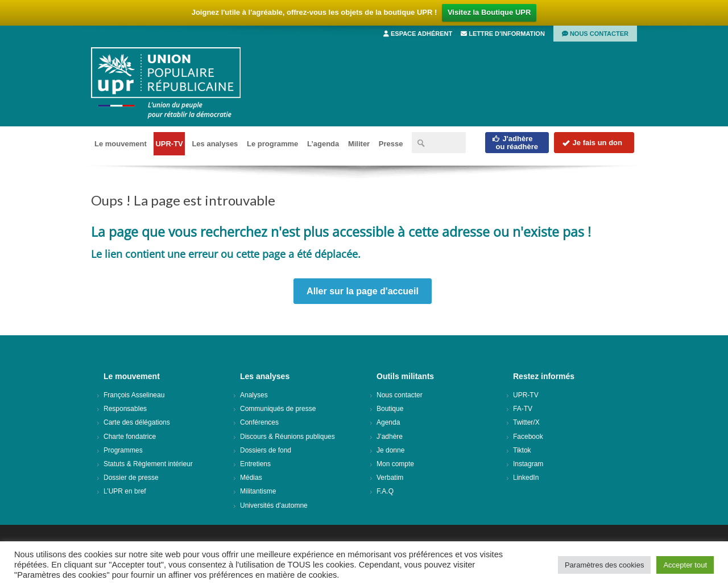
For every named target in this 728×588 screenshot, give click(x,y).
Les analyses (215, 144)
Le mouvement (121, 144)
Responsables (125, 409)
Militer (359, 144)
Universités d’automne (274, 505)
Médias (251, 478)
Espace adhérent (418, 34)
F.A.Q (385, 491)
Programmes (123, 450)
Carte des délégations (137, 422)
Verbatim (390, 478)
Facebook (528, 437)
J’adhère (390, 437)
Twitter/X (526, 422)
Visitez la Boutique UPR (489, 12)
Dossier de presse (131, 478)
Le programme (272, 144)
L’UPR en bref (125, 491)
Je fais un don (592, 143)
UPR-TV (169, 144)
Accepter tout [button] (685, 565)
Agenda (388, 422)
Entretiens (255, 464)
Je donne (390, 450)
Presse (391, 144)
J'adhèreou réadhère (515, 143)
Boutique (390, 409)
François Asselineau (134, 395)
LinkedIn (526, 478)
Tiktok (522, 450)
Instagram (528, 464)
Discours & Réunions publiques (288, 437)
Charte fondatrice (130, 437)
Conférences (259, 422)
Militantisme (258, 491)
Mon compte (395, 464)
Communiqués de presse (278, 409)
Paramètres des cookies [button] (604, 565)
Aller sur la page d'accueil (363, 291)
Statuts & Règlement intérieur (148, 464)
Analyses (254, 395)
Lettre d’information (503, 34)
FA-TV (523, 409)
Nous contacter (595, 34)
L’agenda (323, 144)
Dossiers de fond (266, 450)
